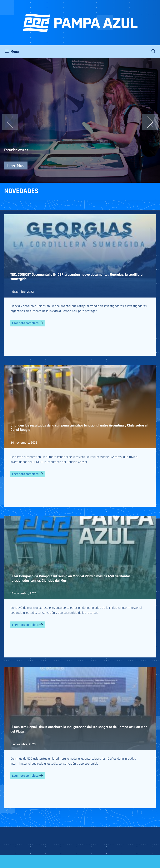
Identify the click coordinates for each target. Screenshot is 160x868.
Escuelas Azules (16, 150)
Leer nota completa (27, 323)
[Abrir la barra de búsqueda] (156, 52)
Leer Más (16, 166)
